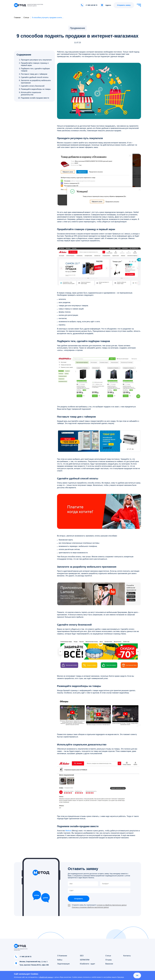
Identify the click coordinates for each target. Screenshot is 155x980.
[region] (35, 79)
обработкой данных (46, 977)
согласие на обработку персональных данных (112, 905)
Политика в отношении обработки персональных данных (90, 907)
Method (68, 831)
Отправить (79, 899)
